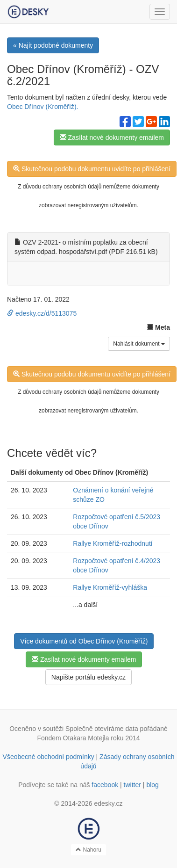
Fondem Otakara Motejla (73, 738)
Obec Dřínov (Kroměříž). (42, 107)
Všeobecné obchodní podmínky (49, 757)
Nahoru (88, 850)
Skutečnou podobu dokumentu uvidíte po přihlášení (92, 169)
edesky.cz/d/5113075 (42, 313)
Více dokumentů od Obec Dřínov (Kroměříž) (84, 641)
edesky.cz (108, 803)
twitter (132, 785)
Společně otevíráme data (102, 729)
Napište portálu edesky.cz (88, 677)
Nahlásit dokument (139, 344)
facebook (105, 785)
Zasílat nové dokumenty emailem (112, 137)
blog (152, 785)
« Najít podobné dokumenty (53, 45)
